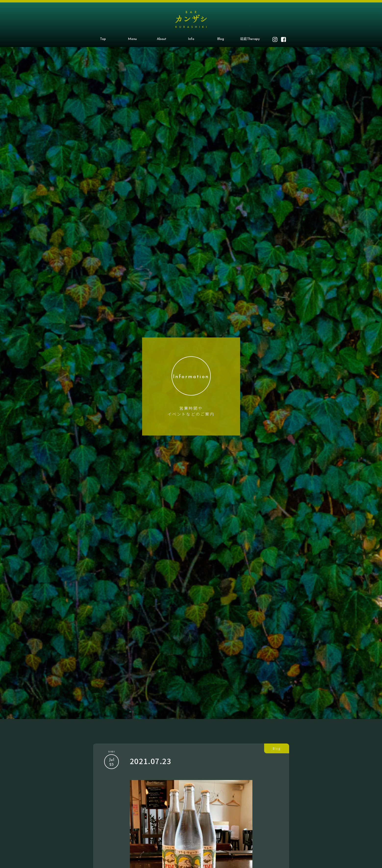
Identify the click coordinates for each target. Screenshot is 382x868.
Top (103, 39)
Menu (132, 39)
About (162, 39)
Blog (221, 39)
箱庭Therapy (250, 39)
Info (191, 39)
